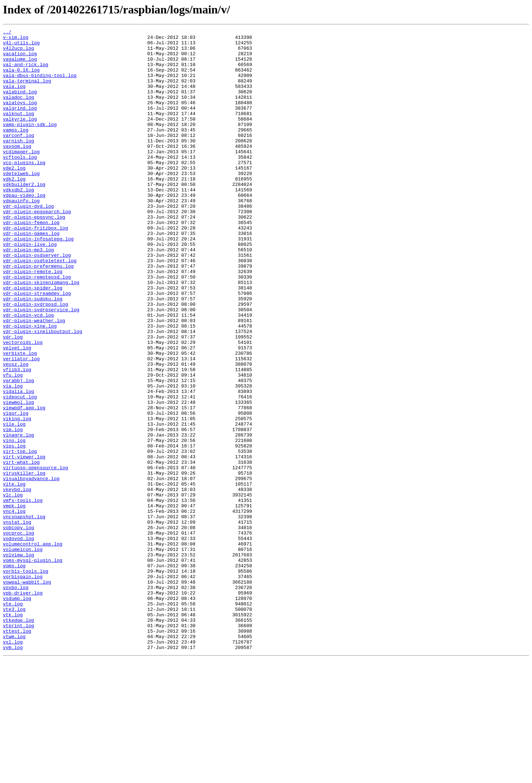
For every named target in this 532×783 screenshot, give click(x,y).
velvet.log (17, 412)
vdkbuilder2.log (24, 216)
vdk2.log (14, 209)
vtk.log (13, 732)
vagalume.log (20, 65)
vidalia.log (19, 464)
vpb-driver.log (23, 706)
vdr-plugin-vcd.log (28, 373)
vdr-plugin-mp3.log (28, 294)
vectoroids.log (23, 405)
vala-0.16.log (21, 78)
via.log (13, 458)
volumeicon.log (23, 654)
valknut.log (19, 131)
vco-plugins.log (24, 190)
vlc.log (13, 588)
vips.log (14, 530)
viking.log (17, 497)
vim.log (13, 510)
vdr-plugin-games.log (31, 275)
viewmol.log (19, 477)
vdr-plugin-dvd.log (28, 242)
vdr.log (13, 399)
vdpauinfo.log (21, 235)
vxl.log (13, 765)
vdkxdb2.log (19, 222)
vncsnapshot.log (24, 614)
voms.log (14, 673)
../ (7, 33)
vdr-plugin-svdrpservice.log (41, 366)
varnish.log (19, 163)
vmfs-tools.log (23, 595)
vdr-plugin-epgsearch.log (37, 248)
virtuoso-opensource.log (35, 556)
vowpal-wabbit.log (27, 693)
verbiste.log (20, 418)
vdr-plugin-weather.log (34, 379)
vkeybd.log (17, 582)
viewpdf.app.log (24, 484)
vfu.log (13, 445)
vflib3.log (17, 438)
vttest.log (17, 752)
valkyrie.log (20, 137)
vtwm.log (14, 758)
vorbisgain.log (23, 686)
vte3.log (14, 726)
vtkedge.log (19, 739)
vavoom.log (17, 170)
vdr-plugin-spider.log (33, 340)
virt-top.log (20, 536)
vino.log (14, 523)
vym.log (13, 771)
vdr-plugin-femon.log (31, 261)
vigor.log (16, 490)
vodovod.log (19, 641)
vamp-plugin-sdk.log (30, 144)
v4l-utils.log (21, 46)
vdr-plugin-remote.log (33, 320)
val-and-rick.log (26, 72)
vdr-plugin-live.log (30, 288)
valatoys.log (20, 118)
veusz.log (16, 431)
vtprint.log (19, 745)
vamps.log (16, 150)
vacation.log (20, 59)
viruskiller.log (24, 562)
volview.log (19, 660)
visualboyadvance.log (31, 569)
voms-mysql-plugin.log (33, 667)
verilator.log (21, 425)
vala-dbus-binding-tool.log (40, 85)
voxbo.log (16, 699)
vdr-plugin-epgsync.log (34, 255)
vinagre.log (19, 516)
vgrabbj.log (19, 451)
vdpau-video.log (24, 229)
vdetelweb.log (21, 203)
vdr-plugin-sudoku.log (33, 353)
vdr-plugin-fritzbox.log (35, 268)
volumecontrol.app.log (33, 647)
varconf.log (19, 157)
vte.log (13, 719)
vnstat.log (17, 621)
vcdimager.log (21, 177)
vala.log (14, 98)
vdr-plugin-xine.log (30, 386)
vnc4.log (14, 608)
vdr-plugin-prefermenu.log (38, 314)
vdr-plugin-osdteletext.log (40, 307)
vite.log (14, 575)
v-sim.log (16, 39)
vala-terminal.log (27, 92)
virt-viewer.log (24, 543)
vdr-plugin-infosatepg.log (38, 281)
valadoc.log (19, 111)
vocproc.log (19, 634)
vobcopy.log (19, 628)
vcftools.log (20, 183)
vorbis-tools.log (26, 680)
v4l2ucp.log (19, 52)
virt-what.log (21, 549)
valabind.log (20, 105)
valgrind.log (20, 124)
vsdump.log (17, 713)
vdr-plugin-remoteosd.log (37, 327)
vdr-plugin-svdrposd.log (35, 360)
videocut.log (20, 471)
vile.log (14, 503)
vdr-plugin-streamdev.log (37, 346)
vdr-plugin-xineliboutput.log (42, 392)
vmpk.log (14, 601)
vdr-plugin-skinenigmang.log (41, 333)
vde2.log (14, 196)
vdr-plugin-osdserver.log (37, 301)
